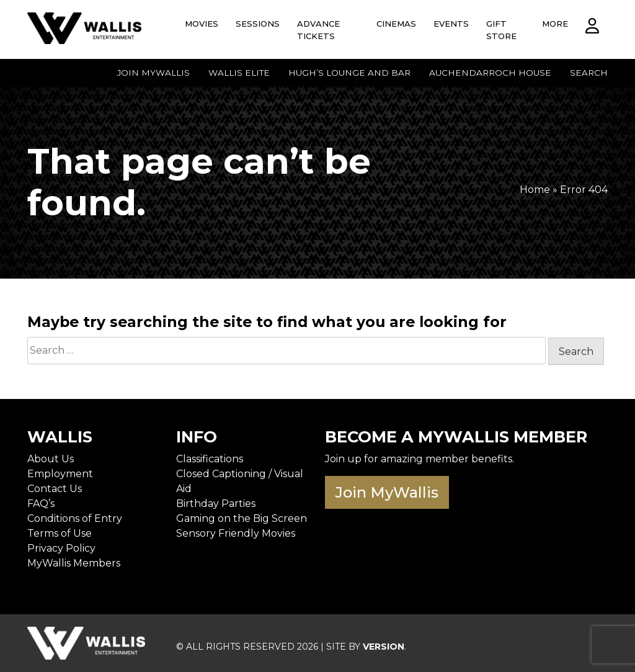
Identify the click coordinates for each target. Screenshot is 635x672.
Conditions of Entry (75, 518)
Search (589, 73)
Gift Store (501, 30)
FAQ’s (41, 504)
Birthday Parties (216, 504)
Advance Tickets (318, 30)
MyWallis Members (74, 563)
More (555, 24)
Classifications (210, 459)
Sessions (258, 24)
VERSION (384, 647)
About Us (51, 459)
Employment (60, 474)
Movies (202, 24)
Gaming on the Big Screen (242, 518)
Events (451, 24)
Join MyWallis (153, 73)
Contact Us (55, 489)
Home (535, 190)
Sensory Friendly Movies (236, 533)
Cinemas (396, 24)
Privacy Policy (61, 548)
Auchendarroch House (490, 73)
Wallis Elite (239, 73)
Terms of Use (60, 533)
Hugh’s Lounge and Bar (349, 73)
